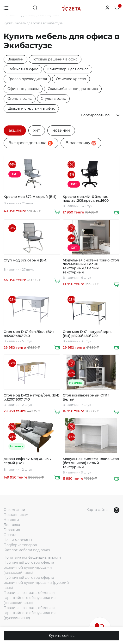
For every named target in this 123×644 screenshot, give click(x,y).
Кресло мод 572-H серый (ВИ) (30, 197)
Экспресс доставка (31, 143)
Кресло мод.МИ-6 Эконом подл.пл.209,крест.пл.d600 (86, 199)
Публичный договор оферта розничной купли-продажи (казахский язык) (29, 567)
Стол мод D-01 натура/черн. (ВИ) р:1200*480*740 (87, 334)
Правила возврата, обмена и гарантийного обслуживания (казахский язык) (30, 598)
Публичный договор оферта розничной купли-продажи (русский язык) (36, 583)
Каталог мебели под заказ (27, 550)
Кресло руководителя (27, 79)
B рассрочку (81, 143)
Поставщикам (16, 515)
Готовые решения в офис (55, 59)
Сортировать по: (100, 115)
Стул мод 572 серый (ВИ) (26, 260)
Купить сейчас (62, 636)
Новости (11, 520)
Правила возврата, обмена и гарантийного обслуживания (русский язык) (30, 613)
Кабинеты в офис (23, 69)
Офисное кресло (71, 79)
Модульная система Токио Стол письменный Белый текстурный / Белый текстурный (91, 266)
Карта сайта (97, 510)
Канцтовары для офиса (68, 69)
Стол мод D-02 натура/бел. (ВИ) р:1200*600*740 (31, 397)
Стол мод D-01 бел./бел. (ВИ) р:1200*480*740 (29, 334)
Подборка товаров (20, 545)
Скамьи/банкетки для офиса (73, 89)
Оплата (10, 535)
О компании (14, 510)
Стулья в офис (53, 99)
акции (15, 130)
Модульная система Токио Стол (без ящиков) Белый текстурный (91, 463)
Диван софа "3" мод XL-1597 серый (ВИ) (28, 461)
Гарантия (12, 530)
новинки (61, 130)
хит (37, 130)
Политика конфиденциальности (32, 557)
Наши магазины (18, 540)
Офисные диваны (23, 89)
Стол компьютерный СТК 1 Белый (86, 397)
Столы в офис (20, 99)
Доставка (12, 525)
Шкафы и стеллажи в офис (31, 108)
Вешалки (15, 59)
